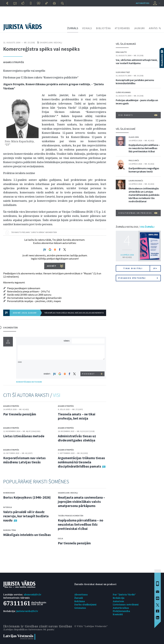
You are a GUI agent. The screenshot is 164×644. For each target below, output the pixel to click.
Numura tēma (10, 530)
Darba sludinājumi (85, 604)
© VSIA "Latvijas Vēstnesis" (91, 626)
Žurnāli (79, 598)
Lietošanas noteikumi (126, 604)
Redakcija (119, 598)
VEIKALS (87, 28)
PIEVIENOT (88, 374)
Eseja (60, 538)
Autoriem (118, 601)
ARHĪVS (153, 28)
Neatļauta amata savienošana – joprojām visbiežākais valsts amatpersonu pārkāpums (81, 502)
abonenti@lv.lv (33, 594)
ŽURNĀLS (73, 28)
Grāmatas (80, 608)
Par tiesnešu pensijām (20, 414)
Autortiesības (121, 608)
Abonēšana (81, 594)
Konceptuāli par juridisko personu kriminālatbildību (135, 82)
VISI (57, 395)
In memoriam (9, 493)
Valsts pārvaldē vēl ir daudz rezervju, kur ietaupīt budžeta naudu (26, 516)
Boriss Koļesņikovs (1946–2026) (27, 497)
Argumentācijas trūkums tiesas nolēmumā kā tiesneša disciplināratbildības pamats (81, 462)
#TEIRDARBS (122, 28)
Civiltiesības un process (138, 213)
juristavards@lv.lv (27, 611)
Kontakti (118, 614)
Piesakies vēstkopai (138, 278)
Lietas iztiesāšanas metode (24, 436)
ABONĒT (52, 266)
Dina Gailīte (121, 52)
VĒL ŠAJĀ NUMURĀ (126, 44)
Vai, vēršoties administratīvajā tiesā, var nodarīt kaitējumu (137, 62)
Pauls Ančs (134, 160)
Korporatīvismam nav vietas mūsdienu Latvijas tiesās (24, 460)
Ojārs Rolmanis (123, 92)
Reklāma (80, 601)
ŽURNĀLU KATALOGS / (135, 227)
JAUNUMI (139, 28)
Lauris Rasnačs (136, 181)
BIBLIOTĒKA (103, 28)
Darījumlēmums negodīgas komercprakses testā (144, 170)
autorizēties (143, 3)
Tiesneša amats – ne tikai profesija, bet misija (77, 416)
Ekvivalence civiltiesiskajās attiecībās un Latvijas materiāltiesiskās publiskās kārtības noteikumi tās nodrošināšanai (144, 195)
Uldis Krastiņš (123, 72)
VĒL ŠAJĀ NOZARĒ (126, 129)
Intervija (8, 507)
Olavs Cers (134, 137)
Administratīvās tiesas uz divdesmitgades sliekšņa (77, 438)
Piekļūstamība (121, 611)
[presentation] (89, 365)
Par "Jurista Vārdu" (124, 594)
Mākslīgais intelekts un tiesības (27, 535)
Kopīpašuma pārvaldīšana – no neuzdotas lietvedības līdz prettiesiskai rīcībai (81, 524)
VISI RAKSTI (138, 115)
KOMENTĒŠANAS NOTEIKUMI (29, 382)
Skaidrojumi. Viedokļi (51, 43)
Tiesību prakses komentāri (71, 516)
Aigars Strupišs (14, 62)
